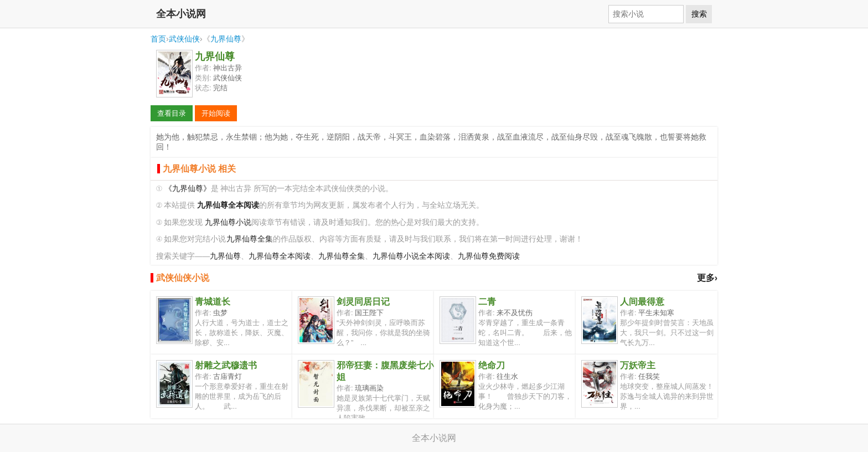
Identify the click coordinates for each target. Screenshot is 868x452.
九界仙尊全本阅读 (280, 256)
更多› (707, 278)
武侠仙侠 (184, 39)
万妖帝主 (638, 365)
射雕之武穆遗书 (226, 365)
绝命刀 (492, 365)
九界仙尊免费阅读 (489, 256)
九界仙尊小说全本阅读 (411, 256)
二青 (487, 302)
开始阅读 (216, 113)
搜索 (699, 14)
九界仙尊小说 (228, 222)
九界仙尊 (226, 39)
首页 (158, 39)
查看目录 (172, 113)
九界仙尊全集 (250, 239)
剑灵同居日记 (363, 302)
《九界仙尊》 (188, 189)
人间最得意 (642, 302)
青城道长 (213, 302)
